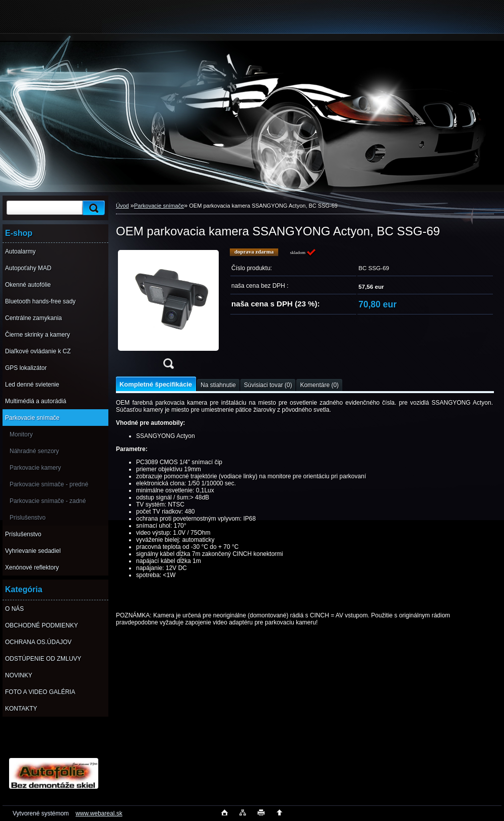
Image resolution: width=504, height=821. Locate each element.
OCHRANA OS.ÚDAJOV (38, 642)
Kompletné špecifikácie (156, 384)
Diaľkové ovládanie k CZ (38, 351)
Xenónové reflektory (32, 567)
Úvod (122, 206)
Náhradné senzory (34, 451)
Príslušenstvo (23, 534)
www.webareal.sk (99, 813)
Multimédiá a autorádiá (36, 401)
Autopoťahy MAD (28, 268)
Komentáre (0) (319, 385)
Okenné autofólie (28, 285)
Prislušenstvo (27, 518)
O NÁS (14, 609)
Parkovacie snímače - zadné (48, 501)
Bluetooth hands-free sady (40, 301)
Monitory (21, 434)
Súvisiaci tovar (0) (268, 385)
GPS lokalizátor (26, 368)
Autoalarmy (20, 251)
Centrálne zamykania (34, 318)
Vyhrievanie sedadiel (33, 551)
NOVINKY (19, 675)
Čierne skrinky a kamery (38, 335)
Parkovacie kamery (35, 468)
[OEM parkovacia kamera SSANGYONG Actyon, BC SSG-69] (168, 312)
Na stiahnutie (218, 385)
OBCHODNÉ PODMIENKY (42, 625)
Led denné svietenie (32, 385)
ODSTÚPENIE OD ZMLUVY (43, 659)
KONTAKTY (21, 709)
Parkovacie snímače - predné (49, 484)
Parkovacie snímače (32, 418)
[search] (92, 208)
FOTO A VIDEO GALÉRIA (40, 692)
